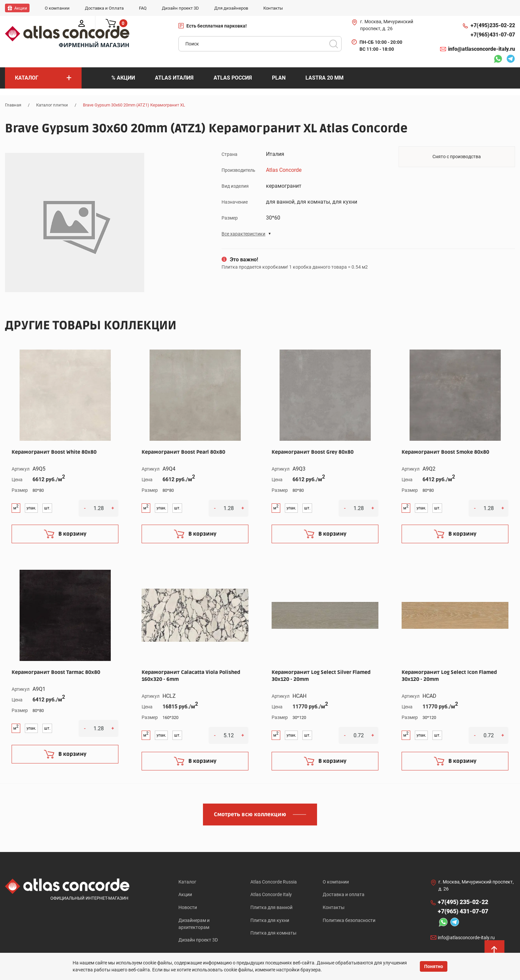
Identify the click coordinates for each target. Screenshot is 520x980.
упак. (31, 508)
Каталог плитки (52, 105)
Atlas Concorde (284, 170)
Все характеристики (243, 233)
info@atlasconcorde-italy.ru (482, 49)
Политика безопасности (349, 920)
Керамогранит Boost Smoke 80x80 (445, 452)
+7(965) (493, 35)
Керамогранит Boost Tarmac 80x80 (56, 672)
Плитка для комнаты (273, 933)
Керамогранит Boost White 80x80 (54, 452)
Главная (13, 105)
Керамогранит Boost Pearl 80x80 (183, 452)
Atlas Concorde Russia (274, 882)
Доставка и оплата (344, 894)
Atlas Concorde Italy (271, 894)
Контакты (334, 907)
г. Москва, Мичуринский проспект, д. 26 (387, 25)
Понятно (434, 966)
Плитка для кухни (270, 920)
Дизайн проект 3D (198, 940)
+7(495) (493, 26)
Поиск (334, 44)
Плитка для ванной (271, 907)
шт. (47, 508)
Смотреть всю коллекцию (250, 814)
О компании (336, 882)
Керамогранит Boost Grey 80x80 (313, 452)
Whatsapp (498, 60)
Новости (188, 907)
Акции (185, 894)
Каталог (187, 882)
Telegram (511, 60)
